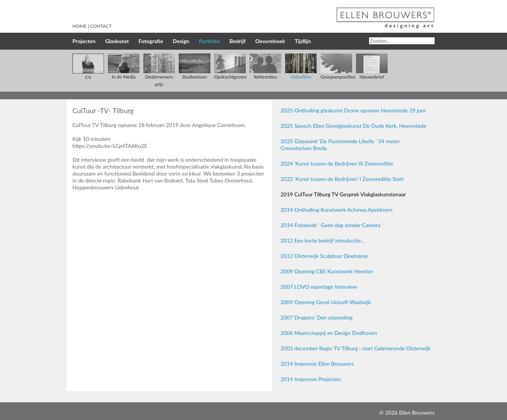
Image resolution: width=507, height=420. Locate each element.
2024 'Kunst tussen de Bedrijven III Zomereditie (337, 163)
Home (80, 26)
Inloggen (368, 412)
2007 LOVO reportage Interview (319, 287)
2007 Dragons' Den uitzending (316, 317)
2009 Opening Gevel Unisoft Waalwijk (326, 302)
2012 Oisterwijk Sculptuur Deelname (324, 256)
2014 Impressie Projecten (311, 379)
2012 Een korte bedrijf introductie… (323, 240)
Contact (101, 26)
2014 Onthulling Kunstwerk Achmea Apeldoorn (337, 210)
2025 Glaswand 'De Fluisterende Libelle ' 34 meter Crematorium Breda (340, 145)
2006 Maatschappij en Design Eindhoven (329, 333)
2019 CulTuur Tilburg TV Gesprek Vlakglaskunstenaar (343, 194)
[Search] (402, 41)
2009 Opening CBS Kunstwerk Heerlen (327, 271)
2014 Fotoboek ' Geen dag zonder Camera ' (332, 225)
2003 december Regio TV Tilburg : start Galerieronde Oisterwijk (355, 348)
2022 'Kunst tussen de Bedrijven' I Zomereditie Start (342, 179)
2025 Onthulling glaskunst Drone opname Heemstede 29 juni (353, 110)
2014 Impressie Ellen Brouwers (317, 364)
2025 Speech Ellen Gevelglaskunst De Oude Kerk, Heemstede (353, 126)
